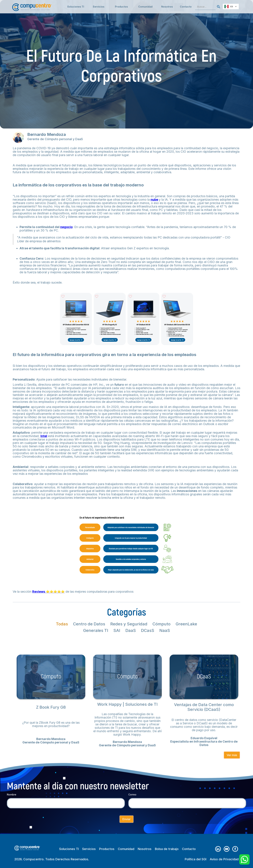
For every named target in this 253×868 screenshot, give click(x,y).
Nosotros (167, 7)
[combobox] (231, 7)
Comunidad (126, 849)
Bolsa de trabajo (167, 849)
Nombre (12, 798)
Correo (132, 798)
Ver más (226, 752)
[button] (99, 7)
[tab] (62, 624)
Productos (107, 849)
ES (229, 7)
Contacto (186, 7)
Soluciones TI (76, 7)
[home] (32, 6)
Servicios (89, 849)
